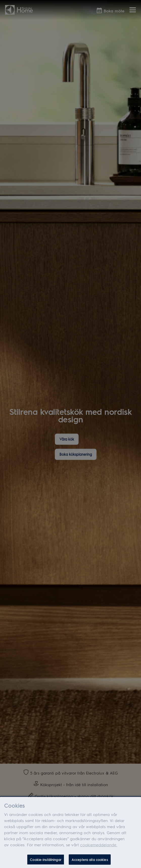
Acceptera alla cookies (90, 863)
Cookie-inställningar (46, 863)
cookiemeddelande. (99, 848)
